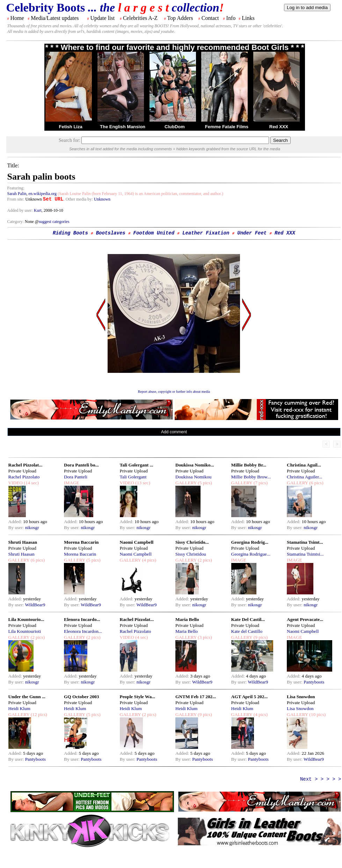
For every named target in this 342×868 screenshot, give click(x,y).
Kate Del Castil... (248, 619)
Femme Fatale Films (227, 127)
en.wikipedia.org (43, 194)
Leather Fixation (206, 233)
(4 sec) (141, 637)
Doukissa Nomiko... (195, 465)
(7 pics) (260, 483)
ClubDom (175, 127)
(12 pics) (38, 714)
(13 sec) (142, 483)
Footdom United (154, 233)
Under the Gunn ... (27, 697)
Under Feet (252, 233)
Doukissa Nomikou (193, 477)
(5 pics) (204, 483)
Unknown (102, 199)
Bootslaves (111, 233)
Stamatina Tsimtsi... (305, 554)
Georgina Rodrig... (250, 542)
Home (17, 18)
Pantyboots (314, 682)
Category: (16, 222)
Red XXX (279, 127)
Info (231, 18)
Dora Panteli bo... (81, 465)
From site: (16, 199)
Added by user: (21, 210)
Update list (102, 18)
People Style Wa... (138, 697)
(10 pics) (317, 714)
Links (248, 18)
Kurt (38, 210)
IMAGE (72, 483)
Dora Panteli (76, 477)
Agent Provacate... (305, 619)
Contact (210, 18)
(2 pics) (204, 560)
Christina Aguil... (304, 465)
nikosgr (32, 527)
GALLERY (186, 483)
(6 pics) (316, 483)
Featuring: (16, 188)
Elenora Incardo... (82, 619)
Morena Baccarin (81, 542)
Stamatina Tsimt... (305, 542)
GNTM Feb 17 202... (196, 697)
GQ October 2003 (81, 697)
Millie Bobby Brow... (251, 477)
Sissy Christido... (192, 542)
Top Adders (180, 18)
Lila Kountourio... (26, 619)
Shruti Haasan (23, 542)
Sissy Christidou (191, 554)
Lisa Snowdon (301, 697)
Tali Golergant (133, 477)
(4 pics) (148, 560)
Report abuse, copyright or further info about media (174, 392)
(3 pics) (204, 637)
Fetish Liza (70, 127)
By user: (17, 527)
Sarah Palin (17, 194)
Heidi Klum (19, 708)
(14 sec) (31, 483)
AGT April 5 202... (250, 697)
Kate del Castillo (247, 631)
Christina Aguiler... (304, 477)
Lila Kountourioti (25, 631)
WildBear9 (35, 605)
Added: (16, 522)
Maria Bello (187, 619)
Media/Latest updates (55, 18)
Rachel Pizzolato (24, 477)
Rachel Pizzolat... (26, 465)
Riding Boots (70, 233)
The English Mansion (123, 127)
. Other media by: (79, 199)
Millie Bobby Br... (249, 465)
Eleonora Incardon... (83, 631)
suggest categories (54, 222)
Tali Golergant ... (137, 465)
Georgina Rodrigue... (251, 554)
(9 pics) (260, 637)
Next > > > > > (321, 779)
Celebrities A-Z (140, 18)
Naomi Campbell (137, 542)
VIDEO (16, 483)
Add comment (174, 432)
